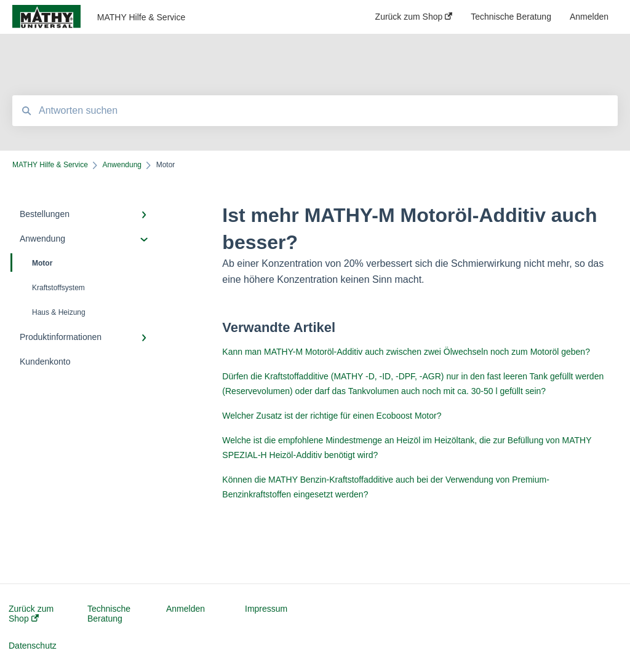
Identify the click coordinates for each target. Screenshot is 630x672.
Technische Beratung (109, 614)
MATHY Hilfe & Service (141, 17)
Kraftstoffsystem (58, 288)
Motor (32, 263)
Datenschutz (33, 646)
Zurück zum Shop (31, 614)
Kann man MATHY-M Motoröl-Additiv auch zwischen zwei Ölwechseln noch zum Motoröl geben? (406, 352)
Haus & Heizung (59, 312)
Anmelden (185, 609)
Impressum (266, 609)
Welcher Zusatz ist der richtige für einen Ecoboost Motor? (332, 416)
